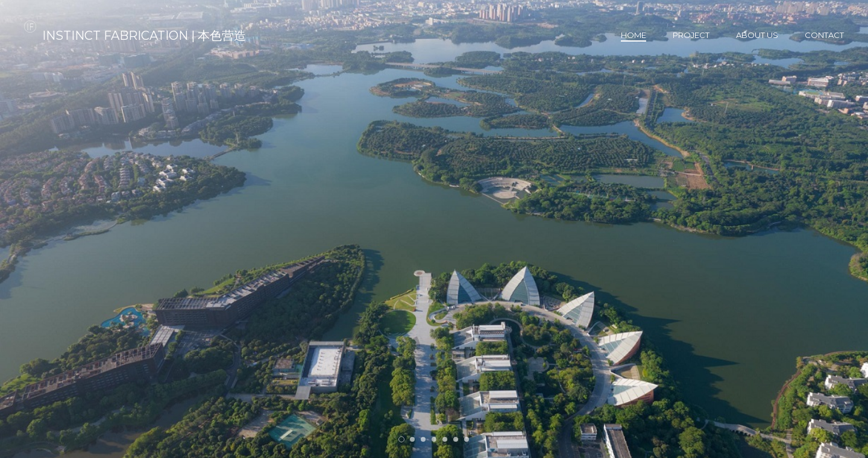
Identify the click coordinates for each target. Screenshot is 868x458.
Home (634, 35)
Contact (824, 35)
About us (757, 35)
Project (691, 35)
